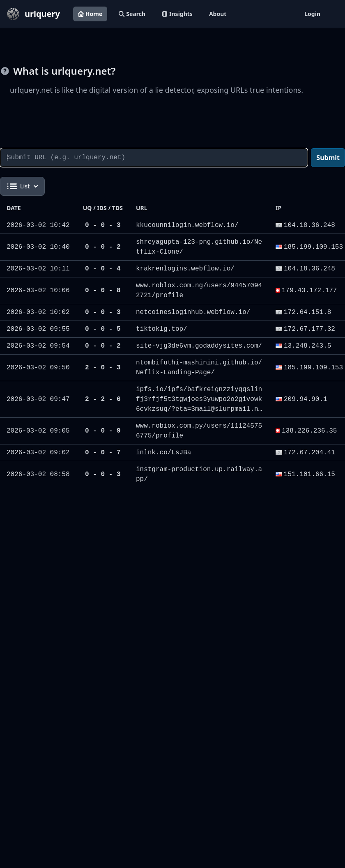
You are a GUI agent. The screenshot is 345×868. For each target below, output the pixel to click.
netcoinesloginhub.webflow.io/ (193, 312)
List (22, 186)
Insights (177, 14)
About (218, 14)
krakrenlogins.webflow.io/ (185, 269)
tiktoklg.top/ (162, 329)
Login (312, 14)
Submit (328, 158)
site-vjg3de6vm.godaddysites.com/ (199, 346)
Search (132, 14)
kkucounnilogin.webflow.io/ (187, 225)
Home (90, 14)
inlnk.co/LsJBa (163, 453)
